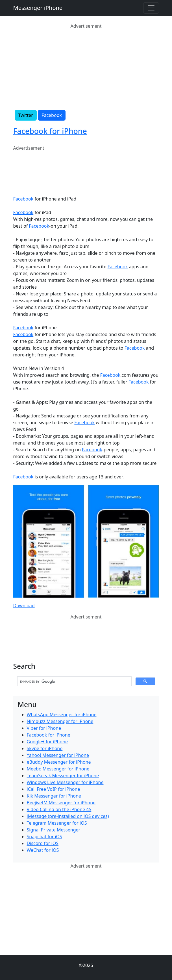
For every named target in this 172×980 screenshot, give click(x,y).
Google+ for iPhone (47, 742)
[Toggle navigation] (151, 8)
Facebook (52, 115)
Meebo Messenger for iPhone (58, 769)
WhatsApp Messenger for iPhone (62, 715)
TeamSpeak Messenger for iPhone (63, 776)
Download (24, 606)
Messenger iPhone (38, 8)
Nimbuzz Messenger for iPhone (60, 721)
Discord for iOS (43, 843)
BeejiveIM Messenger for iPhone (61, 803)
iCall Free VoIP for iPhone (54, 789)
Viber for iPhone (44, 728)
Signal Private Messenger (54, 830)
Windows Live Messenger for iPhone (65, 782)
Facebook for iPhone (50, 131)
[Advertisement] (86, 69)
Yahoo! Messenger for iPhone (58, 755)
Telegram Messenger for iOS (57, 823)
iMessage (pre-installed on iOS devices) (68, 816)
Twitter (26, 115)
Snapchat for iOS (44, 837)
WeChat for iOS (43, 850)
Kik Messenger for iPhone (54, 796)
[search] (74, 681)
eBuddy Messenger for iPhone (59, 762)
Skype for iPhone (45, 748)
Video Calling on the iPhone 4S (59, 809)
